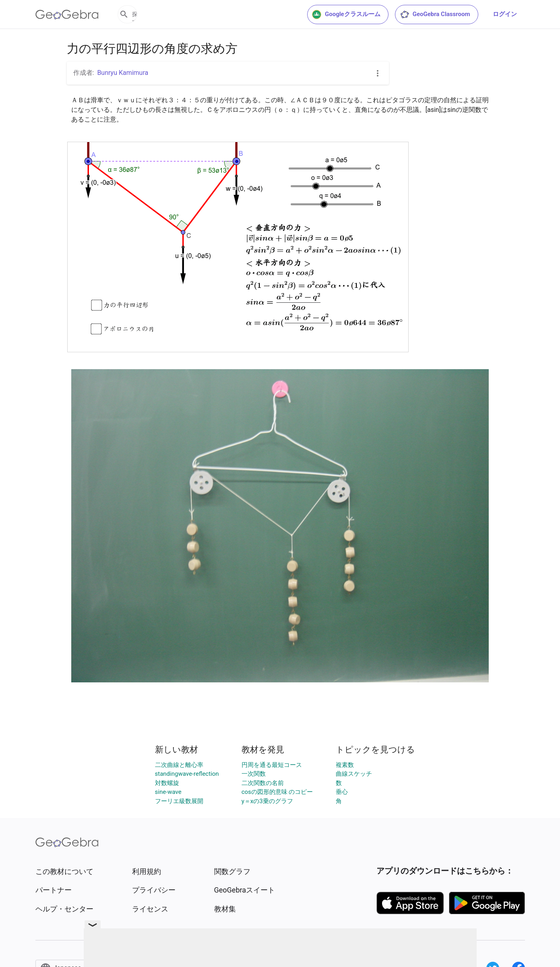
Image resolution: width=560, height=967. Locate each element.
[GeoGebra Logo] (67, 14)
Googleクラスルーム (346, 14)
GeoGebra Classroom (435, 14)
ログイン (505, 14)
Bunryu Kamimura (123, 73)
